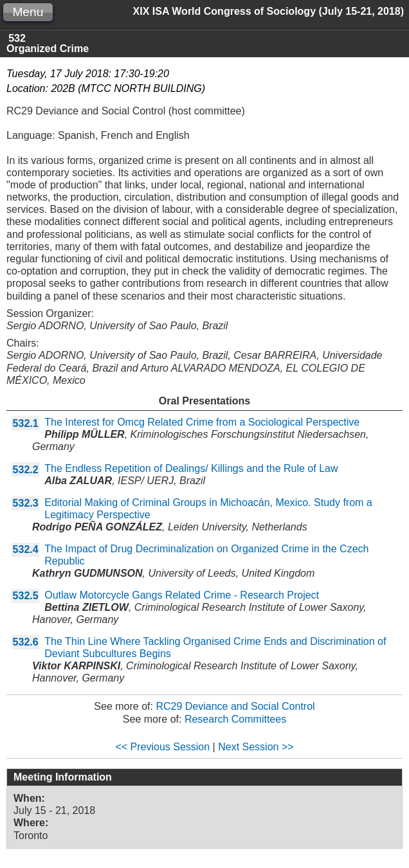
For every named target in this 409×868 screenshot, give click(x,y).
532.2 (26, 470)
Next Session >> (256, 747)
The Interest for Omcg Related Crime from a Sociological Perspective (202, 422)
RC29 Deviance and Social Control (235, 706)
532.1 (26, 423)
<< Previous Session (162, 747)
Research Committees (235, 719)
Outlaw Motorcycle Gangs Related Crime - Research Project (182, 595)
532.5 (26, 596)
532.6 (26, 642)
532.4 (26, 549)
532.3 (26, 503)
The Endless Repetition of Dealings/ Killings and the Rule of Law (191, 468)
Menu (28, 12)
